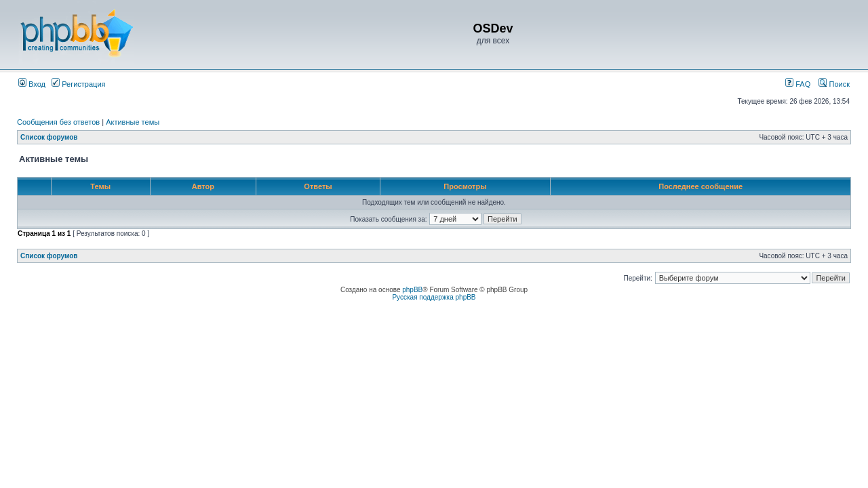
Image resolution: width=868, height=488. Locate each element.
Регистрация (78, 84)
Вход (32, 84)
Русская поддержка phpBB (434, 297)
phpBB (412, 290)
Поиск (834, 84)
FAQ (798, 84)
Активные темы (133, 122)
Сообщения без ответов (58, 122)
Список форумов (49, 137)
